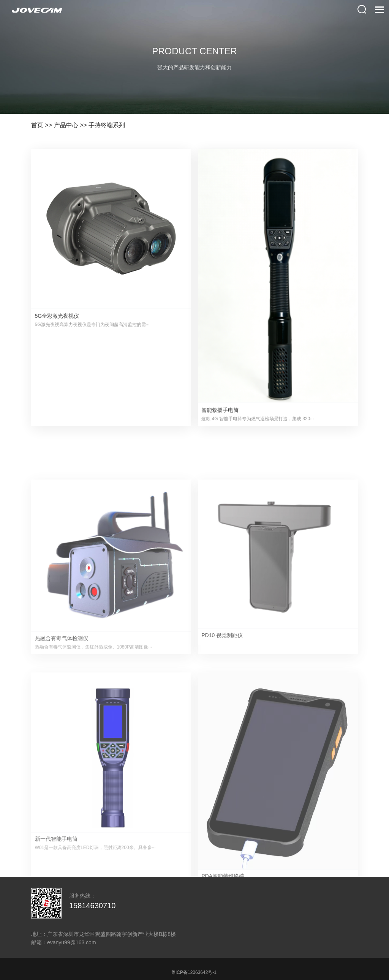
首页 (37, 125)
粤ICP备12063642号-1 (194, 972)
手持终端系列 (107, 125)
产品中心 (66, 125)
